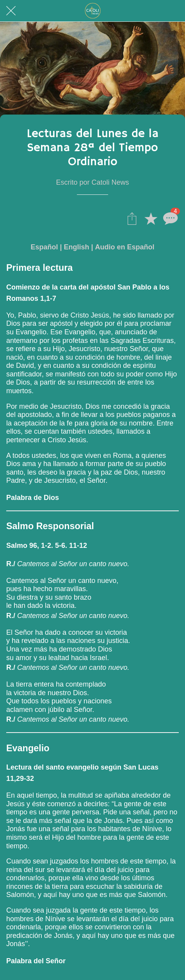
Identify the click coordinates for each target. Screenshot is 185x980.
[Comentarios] (169, 218)
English (76, 247)
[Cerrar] (11, 11)
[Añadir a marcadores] (151, 218)
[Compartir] (132, 218)
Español (44, 247)
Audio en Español (125, 247)
